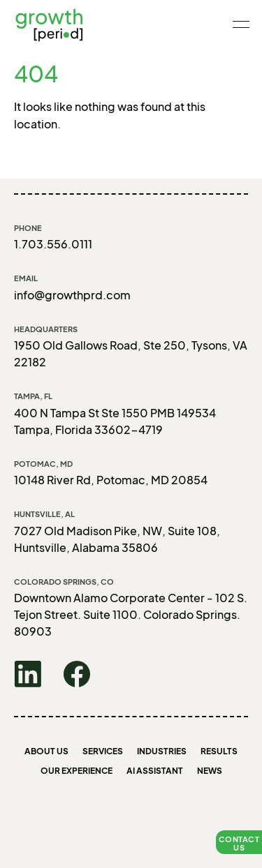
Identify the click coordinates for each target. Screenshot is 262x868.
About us (46, 751)
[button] (239, 842)
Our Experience (77, 771)
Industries (162, 751)
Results (219, 751)
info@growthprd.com (72, 294)
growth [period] (49, 24)
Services (103, 751)
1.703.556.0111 (53, 244)
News (210, 771)
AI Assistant (155, 771)
